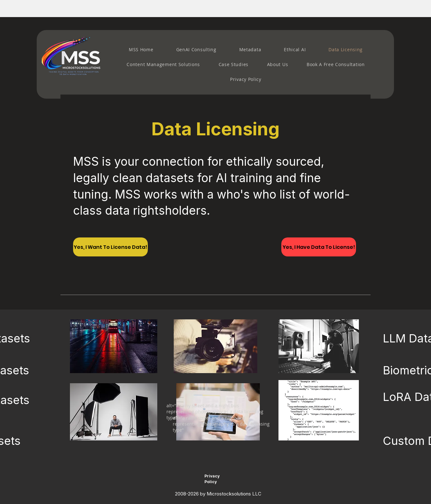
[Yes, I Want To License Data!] (110, 247)
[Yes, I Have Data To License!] (319, 247)
